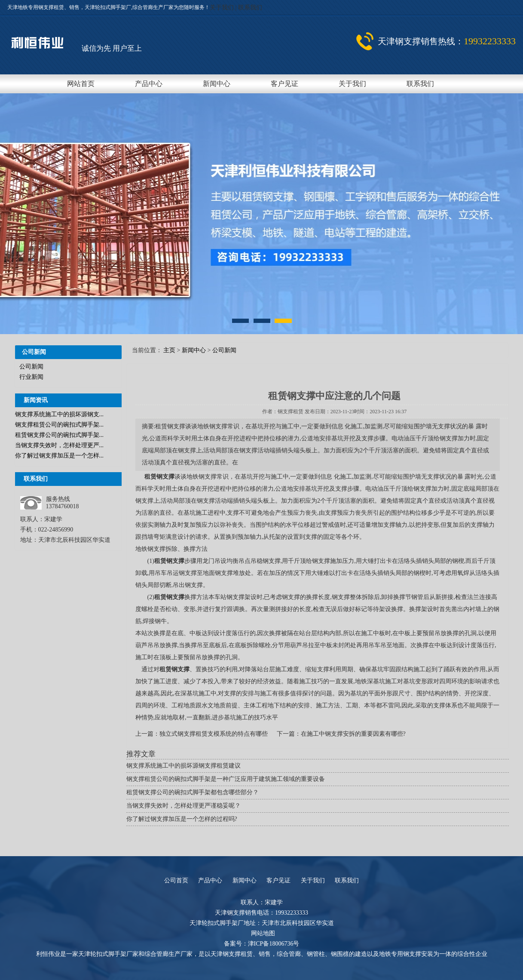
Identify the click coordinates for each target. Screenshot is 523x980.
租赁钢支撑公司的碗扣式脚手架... (60, 435)
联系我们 (250, 8)
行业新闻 (31, 377)
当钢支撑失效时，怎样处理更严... (60, 445)
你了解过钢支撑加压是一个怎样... (60, 456)
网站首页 (81, 84)
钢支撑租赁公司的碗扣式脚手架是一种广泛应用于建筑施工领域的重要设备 (226, 779)
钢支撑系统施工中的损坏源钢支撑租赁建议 (184, 766)
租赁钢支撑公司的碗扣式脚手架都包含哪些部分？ (193, 792)
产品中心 (149, 84)
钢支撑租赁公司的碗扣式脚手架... (60, 425)
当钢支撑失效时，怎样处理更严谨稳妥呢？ (184, 806)
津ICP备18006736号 (274, 944)
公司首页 (176, 880)
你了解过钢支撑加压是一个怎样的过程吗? (182, 819)
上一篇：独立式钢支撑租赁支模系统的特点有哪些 (202, 734)
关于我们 (223, 8)
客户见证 (284, 84)
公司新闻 (31, 367)
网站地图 (263, 933)
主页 (169, 350)
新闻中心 (217, 84)
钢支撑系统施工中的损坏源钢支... (60, 414)
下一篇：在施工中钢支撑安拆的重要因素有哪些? (341, 734)
